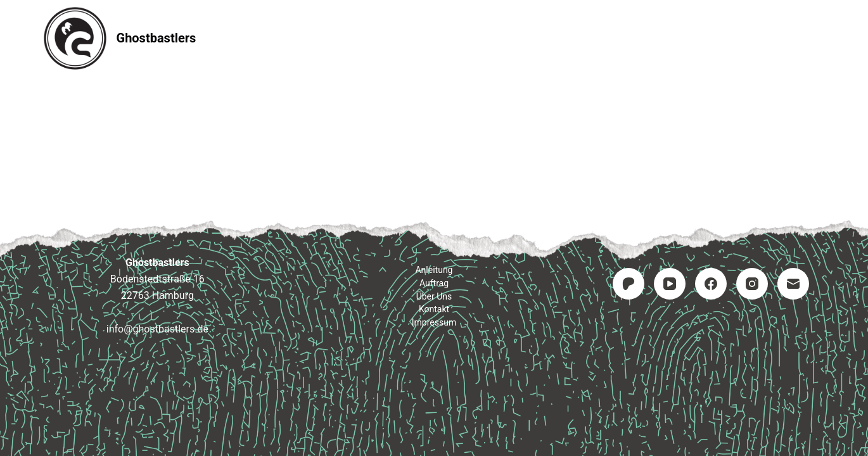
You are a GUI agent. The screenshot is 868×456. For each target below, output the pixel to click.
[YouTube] (670, 284)
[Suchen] (820, 38)
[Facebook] (711, 284)
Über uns (434, 296)
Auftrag (434, 38)
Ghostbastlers (156, 38)
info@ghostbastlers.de (157, 329)
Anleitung (355, 38)
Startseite (270, 38)
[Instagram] (752, 284)
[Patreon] (629, 284)
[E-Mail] (793, 284)
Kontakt (511, 38)
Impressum (595, 38)
